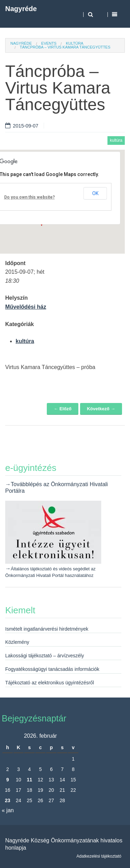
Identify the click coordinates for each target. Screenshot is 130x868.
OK (95, 193)
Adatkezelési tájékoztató (99, 856)
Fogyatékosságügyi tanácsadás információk (52, 669)
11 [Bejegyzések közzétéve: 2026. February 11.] (29, 780)
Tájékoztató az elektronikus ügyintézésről (50, 683)
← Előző (63, 409)
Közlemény (17, 642)
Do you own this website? (29, 197)
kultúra (75, 43)
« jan (8, 810)
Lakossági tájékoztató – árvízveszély (45, 656)
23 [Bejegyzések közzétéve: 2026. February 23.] (8, 800)
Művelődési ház (26, 307)
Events (49, 43)
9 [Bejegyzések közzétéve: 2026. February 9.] (8, 780)
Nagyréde (21, 9)
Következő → (101, 409)
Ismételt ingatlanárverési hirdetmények (47, 629)
